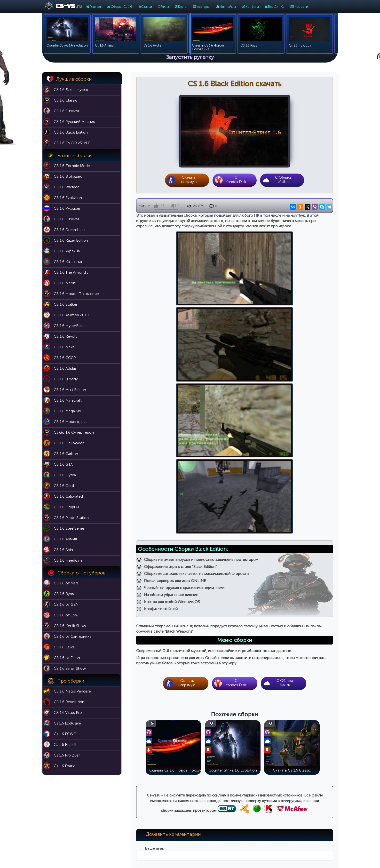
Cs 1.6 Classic (259, 809)
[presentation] (140, 648)
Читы (163, 7)
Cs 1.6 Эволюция (262, 823)
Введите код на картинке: (154, 716)
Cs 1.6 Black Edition (264, 816)
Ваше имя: (154, 581)
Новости (299, 7)
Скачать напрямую (188, 180)
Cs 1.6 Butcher (260, 836)
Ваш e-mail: (154, 609)
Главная (94, 7)
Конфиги (250, 7)
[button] (140, 648)
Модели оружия (208, 843)
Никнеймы (226, 7)
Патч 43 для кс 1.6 (210, 816)
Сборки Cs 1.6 (119, 7)
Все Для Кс (274, 7)
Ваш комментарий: (154, 638)
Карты (181, 7)
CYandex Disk (236, 180)
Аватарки (202, 7)
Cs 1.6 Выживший (262, 830)
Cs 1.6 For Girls (261, 843)
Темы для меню (208, 836)
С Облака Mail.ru (283, 180)
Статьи (145, 7)
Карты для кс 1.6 (209, 809)
